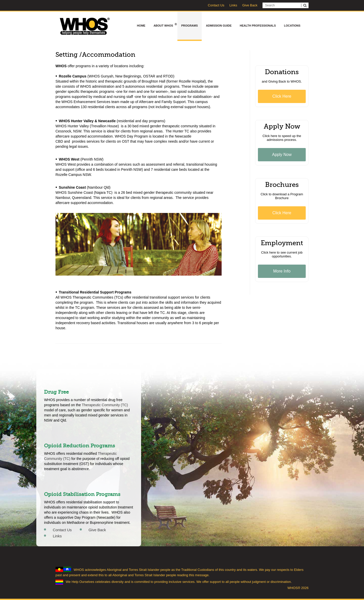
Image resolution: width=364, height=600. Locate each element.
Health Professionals (258, 26)
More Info (282, 271)
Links (233, 5)
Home (141, 26)
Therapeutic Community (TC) (105, 405)
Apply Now (282, 155)
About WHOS (165, 25)
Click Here (282, 96)
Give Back (250, 5)
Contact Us (216, 5)
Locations (292, 26)
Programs (190, 26)
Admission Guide (219, 26)
